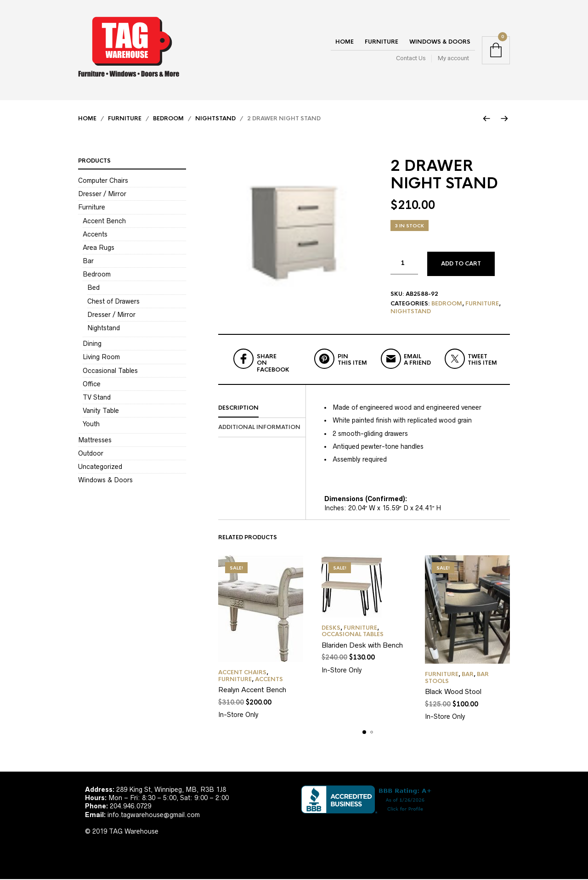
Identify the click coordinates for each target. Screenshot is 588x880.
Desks (331, 629)
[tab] (262, 409)
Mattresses (95, 440)
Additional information (259, 428)
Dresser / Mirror (102, 195)
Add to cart (461, 265)
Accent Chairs (242, 674)
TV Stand (97, 398)
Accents (269, 680)
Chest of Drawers (113, 302)
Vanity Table (101, 412)
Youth (91, 425)
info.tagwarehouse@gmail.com (154, 815)
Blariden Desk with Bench (362, 646)
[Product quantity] (404, 264)
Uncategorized (100, 468)
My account (453, 59)
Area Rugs (99, 248)
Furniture (382, 42)
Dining (92, 344)
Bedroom (168, 119)
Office (92, 384)
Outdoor (91, 454)
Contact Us (411, 59)
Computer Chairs (103, 181)
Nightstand (215, 119)
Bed (93, 288)
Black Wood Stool (453, 692)
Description (238, 409)
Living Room (101, 358)
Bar (468, 675)
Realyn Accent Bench (252, 691)
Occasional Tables (353, 635)
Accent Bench (104, 221)
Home (345, 42)
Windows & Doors (440, 42)
